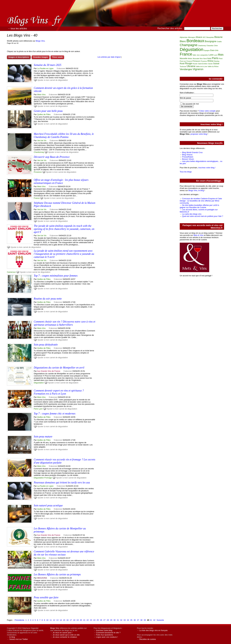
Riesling (217, 61)
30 (114, 620)
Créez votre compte (207, 111)
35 (131, 620)
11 (51, 620)
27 (104, 620)
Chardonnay (39, 152)
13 (57, 620)
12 (54, 620)
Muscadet (196, 59)
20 (81, 620)
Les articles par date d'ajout (109, 57)
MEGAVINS (42, 578)
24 (94, 620)
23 (91, 620)
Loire (211, 55)
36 (135, 620)
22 (88, 620)
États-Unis (214, 50)
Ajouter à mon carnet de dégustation (53, 80)
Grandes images (41, 57)
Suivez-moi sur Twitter (19, 639)
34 (128, 620)
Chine (216, 46)
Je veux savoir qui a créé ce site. (66, 635)
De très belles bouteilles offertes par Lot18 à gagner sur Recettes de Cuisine (199, 206)
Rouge (188, 63)
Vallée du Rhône (213, 67)
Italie (194, 55)
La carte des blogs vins (192, 214)
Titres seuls (57, 57)
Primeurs (196, 61)
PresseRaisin (188, 157)
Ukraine (191, 66)
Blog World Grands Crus (192, 152)
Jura (198, 55)
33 (125, 620)
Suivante (160, 620)
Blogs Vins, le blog (196, 190)
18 (74, 620)
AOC (204, 37)
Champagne (189, 45)
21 (84, 620)
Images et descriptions (19, 57)
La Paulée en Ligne (45, 68)
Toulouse (183, 66)
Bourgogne (211, 41)
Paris (36, 409)
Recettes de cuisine (148, 639)
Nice (201, 59)
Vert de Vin (42, 140)
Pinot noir (183, 61)
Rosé (182, 64)
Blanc (183, 41)
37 (138, 620)
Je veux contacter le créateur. (65, 637)
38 (141, 620)
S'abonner (61, 68)
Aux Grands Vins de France (49, 371)
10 (47, 620)
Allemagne (191, 37)
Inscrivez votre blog (104, 630)
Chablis (219, 42)
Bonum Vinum (188, 159)
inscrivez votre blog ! (207, 168)
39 (145, 620)
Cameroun (11, 272)
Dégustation (39, 383)
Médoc (190, 59)
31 (118, 620)
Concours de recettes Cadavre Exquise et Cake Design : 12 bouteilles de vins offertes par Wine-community (201, 201)
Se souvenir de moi (191, 104)
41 (151, 620)
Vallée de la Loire (202, 67)
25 (98, 620)
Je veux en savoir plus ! (63, 633)
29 (111, 620)
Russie (195, 64)
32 (121, 620)
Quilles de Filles (44, 114)
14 (61, 620)
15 (64, 620)
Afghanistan (184, 37)
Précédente (19, 620)
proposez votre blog (199, 134)
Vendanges (186, 69)
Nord (205, 58)
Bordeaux (195, 41)
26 (101, 620)
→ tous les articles (17, 29)
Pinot (221, 58)
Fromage (48, 478)
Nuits (209, 58)
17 (71, 620)
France (37, 198)
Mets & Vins (198, 235)
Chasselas (210, 46)
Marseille (184, 58)
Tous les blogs (186, 172)
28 (108, 620)
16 (67, 620)
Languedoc (204, 55)
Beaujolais (210, 37)
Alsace (199, 37)
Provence (38, 172)
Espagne (207, 50)
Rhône (210, 61)
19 (77, 620)
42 (154, 620)
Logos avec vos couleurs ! (107, 637)
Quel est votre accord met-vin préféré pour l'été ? (203, 216)
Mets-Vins (41, 95)
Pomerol (189, 61)
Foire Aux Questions (105, 635)
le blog (12, 637)
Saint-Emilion (203, 64)
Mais (221, 55)
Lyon (41, 409)
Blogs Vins (40, 41)
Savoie (210, 64)
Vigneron (198, 69)
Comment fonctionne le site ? (108, 633)
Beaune (218, 37)
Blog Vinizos (187, 155)
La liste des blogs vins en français (153, 630)
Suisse (216, 64)
